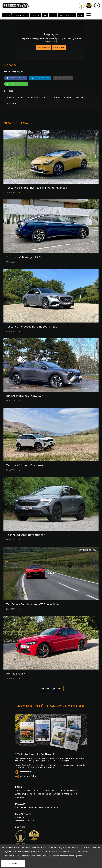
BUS (45, 15)
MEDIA (19, 787)
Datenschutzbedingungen (71, 856)
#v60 (45, 98)
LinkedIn (31, 821)
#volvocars (12, 104)
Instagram (20, 821)
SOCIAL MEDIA (23, 814)
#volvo (10, 98)
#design (79, 98)
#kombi (68, 98)
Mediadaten (26, 772)
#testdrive (33, 98)
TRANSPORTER (21, 15)
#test (21, 98)
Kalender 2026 (51, 808)
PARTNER (20, 827)
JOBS (80, 15)
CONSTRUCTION (67, 15)
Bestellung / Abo (28, 776)
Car (21, 193)
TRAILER (36, 15)
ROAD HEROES (37, 794)
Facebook (20, 818)
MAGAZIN (20, 797)
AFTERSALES (21, 794)
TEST (53, 15)
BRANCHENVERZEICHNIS (65, 794)
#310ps (56, 98)
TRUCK (7, 15)
